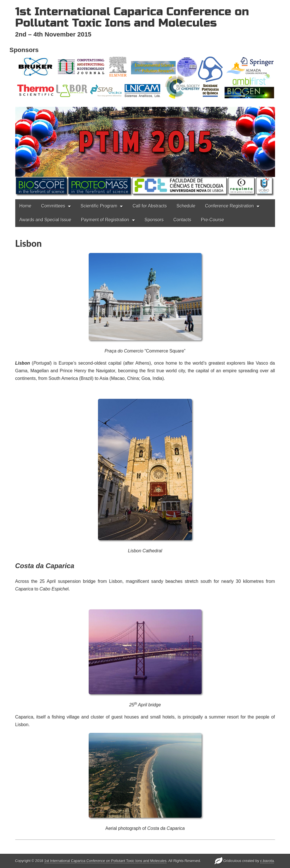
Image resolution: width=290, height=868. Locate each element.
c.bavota (267, 861)
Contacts (182, 197)
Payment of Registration (105, 197)
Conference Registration (229, 184)
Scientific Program (99, 184)
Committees (53, 184)
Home (26, 184)
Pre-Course (213, 197)
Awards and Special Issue (45, 197)
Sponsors (154, 197)
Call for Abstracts (150, 184)
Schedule (186, 184)
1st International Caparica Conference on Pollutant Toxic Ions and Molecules (132, 17)
